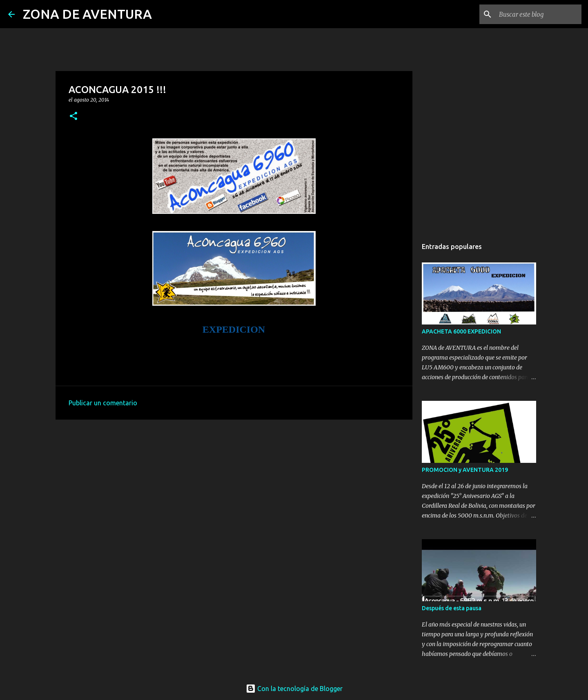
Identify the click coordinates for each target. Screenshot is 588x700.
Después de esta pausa (452, 608)
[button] (73, 117)
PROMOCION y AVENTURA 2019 (465, 470)
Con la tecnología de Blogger (294, 689)
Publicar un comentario (103, 403)
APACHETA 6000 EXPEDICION (461, 331)
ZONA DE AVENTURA (87, 14)
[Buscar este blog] (539, 14)
